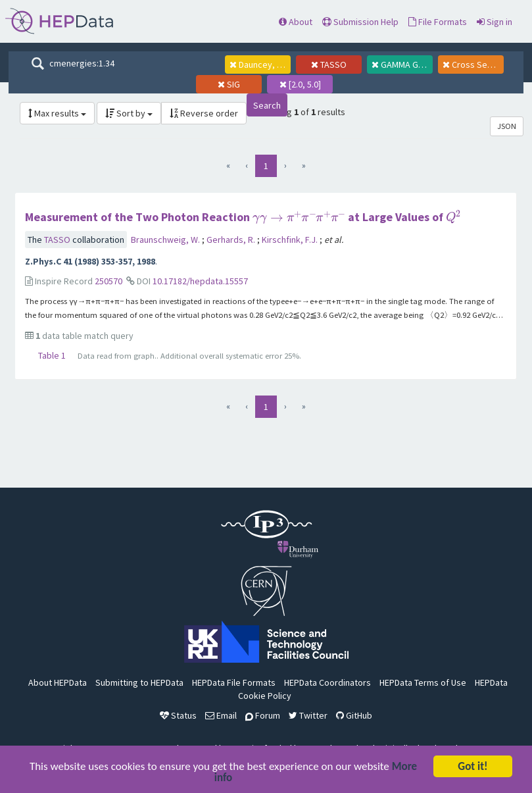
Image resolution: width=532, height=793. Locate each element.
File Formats (438, 22)
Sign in (495, 22)
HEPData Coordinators (327, 682)
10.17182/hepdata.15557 (200, 281)
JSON (507, 126)
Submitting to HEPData (139, 682)
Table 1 (52, 355)
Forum (263, 715)
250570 (109, 281)
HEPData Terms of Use (423, 682)
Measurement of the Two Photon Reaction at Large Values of (243, 217)
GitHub (354, 715)
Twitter (308, 715)
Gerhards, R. (232, 240)
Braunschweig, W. (166, 240)
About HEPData (58, 682)
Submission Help (360, 22)
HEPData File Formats (234, 682)
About (296, 22)
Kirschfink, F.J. (291, 240)
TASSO (58, 240)
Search (267, 105)
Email (221, 715)
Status (178, 715)
